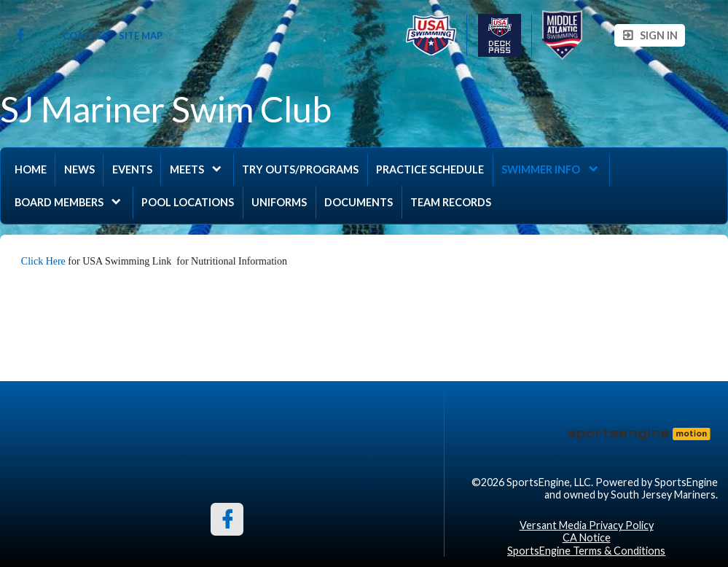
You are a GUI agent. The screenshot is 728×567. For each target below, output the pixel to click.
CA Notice (587, 537)
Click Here (45, 261)
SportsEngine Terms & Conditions (586, 551)
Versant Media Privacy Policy (587, 525)
